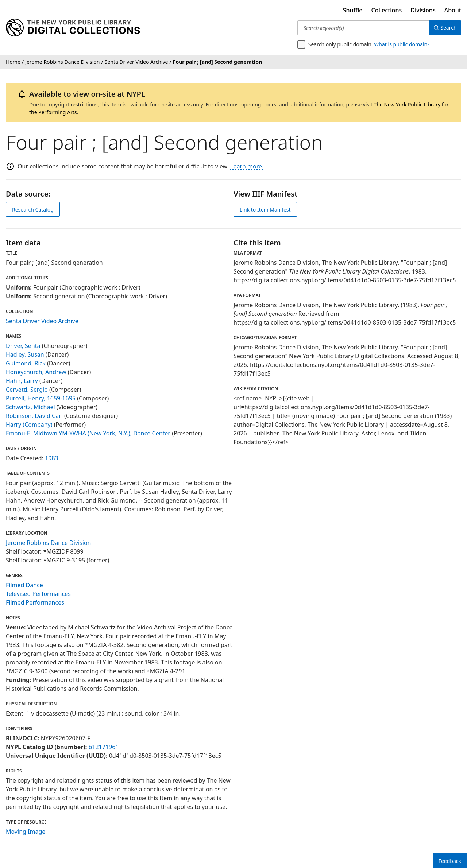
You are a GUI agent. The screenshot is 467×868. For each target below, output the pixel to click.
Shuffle (353, 10)
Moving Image (26, 832)
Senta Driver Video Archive (42, 321)
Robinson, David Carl (34, 416)
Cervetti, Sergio (27, 390)
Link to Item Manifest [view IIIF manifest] (265, 210)
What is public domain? (402, 44)
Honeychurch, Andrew (36, 372)
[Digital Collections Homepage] (73, 28)
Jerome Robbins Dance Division (49, 543)
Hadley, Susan (25, 354)
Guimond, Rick (26, 363)
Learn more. (247, 166)
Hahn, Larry (22, 381)
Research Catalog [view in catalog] (33, 210)
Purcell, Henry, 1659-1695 (41, 398)
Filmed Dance (24, 585)
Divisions (423, 10)
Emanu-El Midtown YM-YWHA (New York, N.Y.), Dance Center (88, 433)
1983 (52, 458)
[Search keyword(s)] (362, 28)
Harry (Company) (29, 425)
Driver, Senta (23, 346)
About (453, 10)
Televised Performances (38, 594)
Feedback (450, 861)
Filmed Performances (35, 602)
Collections (387, 10)
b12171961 (103, 747)
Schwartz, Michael (30, 407)
